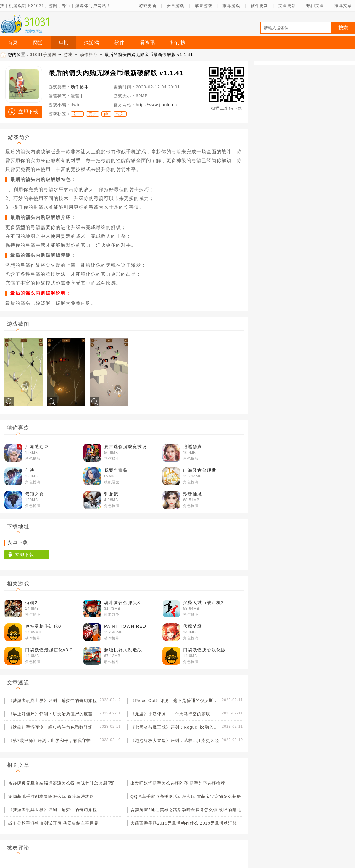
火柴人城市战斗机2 (203, 602)
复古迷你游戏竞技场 (125, 447)
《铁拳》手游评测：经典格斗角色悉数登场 (50, 727)
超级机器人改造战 (123, 650)
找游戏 (92, 42)
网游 (38, 42)
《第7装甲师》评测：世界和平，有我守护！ (52, 740)
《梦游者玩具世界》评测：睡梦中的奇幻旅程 (53, 701)
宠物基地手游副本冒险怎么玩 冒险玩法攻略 (51, 796)
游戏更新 (148, 6)
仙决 (30, 470)
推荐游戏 (231, 6)
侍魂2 (31, 602)
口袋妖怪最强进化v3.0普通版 (53, 650)
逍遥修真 (193, 447)
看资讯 (147, 42)
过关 (120, 114)
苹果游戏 (204, 6)
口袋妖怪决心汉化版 (204, 650)
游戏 (68, 54)
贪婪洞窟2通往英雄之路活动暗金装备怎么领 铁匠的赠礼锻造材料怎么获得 (188, 810)
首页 (13, 42)
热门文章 (315, 6)
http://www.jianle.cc (156, 105)
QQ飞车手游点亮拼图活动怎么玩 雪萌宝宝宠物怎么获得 (186, 796)
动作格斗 (89, 54)
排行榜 (178, 42)
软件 (120, 42)
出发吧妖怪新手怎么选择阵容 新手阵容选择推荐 (178, 783)
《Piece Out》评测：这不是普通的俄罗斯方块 (175, 701)
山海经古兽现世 (200, 470)
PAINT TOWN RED (125, 626)
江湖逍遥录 (37, 447)
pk (106, 114)
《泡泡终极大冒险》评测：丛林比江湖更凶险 (175, 740)
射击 (77, 114)
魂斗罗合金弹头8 (122, 602)
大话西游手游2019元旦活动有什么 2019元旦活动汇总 (184, 823)
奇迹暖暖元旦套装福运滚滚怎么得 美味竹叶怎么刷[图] (62, 783)
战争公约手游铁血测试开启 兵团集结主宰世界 (53, 823)
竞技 (93, 114)
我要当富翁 (116, 470)
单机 (64, 42)
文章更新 (287, 6)
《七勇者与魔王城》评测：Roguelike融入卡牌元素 (175, 727)
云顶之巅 (35, 494)
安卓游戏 (175, 6)
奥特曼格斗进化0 (43, 626)
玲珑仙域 (193, 494)
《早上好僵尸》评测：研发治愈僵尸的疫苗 (50, 714)
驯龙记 (111, 494)
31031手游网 (43, 54)
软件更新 (259, 6)
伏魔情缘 (193, 626)
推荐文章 (343, 6)
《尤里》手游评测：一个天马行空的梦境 (170, 714)
